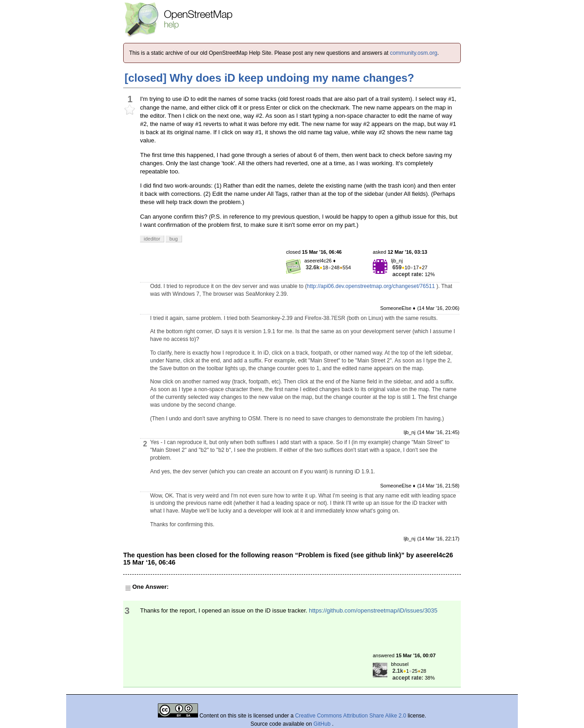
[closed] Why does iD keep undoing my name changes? (269, 78)
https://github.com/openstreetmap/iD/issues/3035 (373, 610)
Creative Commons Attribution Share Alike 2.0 (351, 716)
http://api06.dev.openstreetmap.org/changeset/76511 (371, 286)
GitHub (323, 724)
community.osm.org (414, 53)
